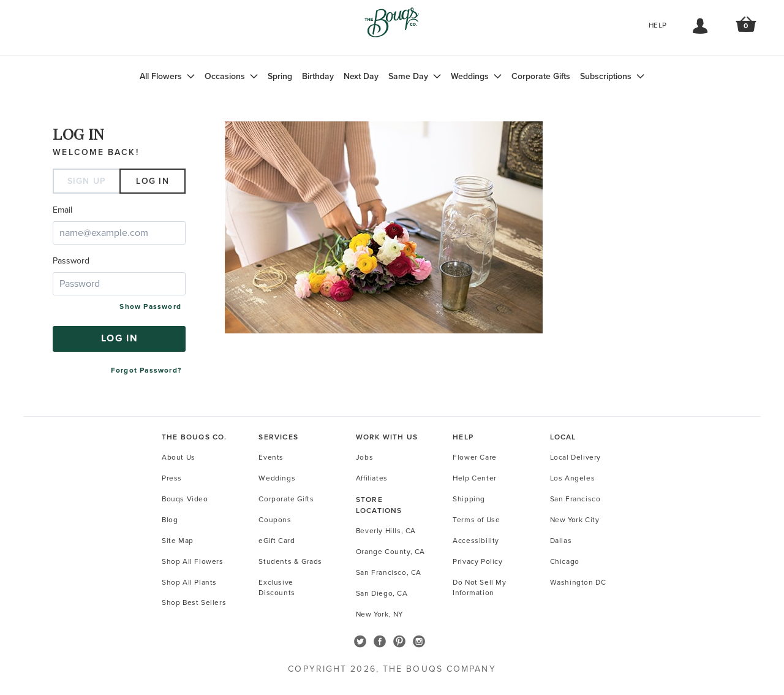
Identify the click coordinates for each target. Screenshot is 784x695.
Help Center (475, 478)
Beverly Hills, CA (386, 531)
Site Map (178, 541)
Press (172, 478)
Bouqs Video (185, 499)
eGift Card (277, 541)
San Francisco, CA (389, 572)
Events (271, 457)
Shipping (469, 499)
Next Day (361, 76)
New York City (575, 520)
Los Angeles (573, 478)
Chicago (565, 561)
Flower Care (475, 457)
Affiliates (372, 478)
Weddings (470, 76)
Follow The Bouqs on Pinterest (399, 642)
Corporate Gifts (541, 76)
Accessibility (476, 541)
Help (658, 25)
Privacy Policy (477, 561)
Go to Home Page (392, 28)
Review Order (746, 29)
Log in (153, 181)
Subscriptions (606, 76)
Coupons (275, 520)
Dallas (561, 541)
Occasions (225, 76)
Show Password (150, 306)
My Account (700, 26)
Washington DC (578, 582)
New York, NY (379, 614)
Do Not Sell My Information (479, 588)
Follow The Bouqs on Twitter (360, 642)
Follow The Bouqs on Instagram (419, 642)
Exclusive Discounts (277, 588)
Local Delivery (575, 457)
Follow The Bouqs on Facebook (380, 642)
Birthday (318, 76)
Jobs (364, 457)
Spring (280, 76)
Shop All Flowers (193, 561)
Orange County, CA (390, 552)
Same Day (408, 76)
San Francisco (575, 499)
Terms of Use (476, 520)
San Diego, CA (382, 593)
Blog (170, 520)
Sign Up (87, 181)
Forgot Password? (146, 370)
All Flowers (161, 76)
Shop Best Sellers (194, 602)
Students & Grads (290, 561)
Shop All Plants (189, 582)
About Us (179, 457)
